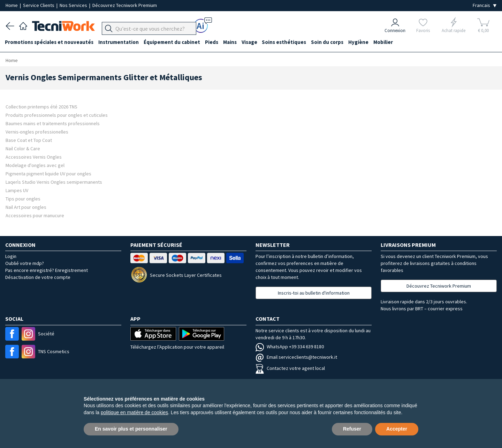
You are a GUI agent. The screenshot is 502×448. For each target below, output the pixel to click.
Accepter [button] (397, 429)
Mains (233, 42)
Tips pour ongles (23, 199)
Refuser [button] (352, 429)
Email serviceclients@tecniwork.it (296, 357)
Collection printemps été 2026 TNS (41, 107)
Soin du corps (333, 42)
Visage (254, 42)
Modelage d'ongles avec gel (35, 165)
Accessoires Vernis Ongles (34, 157)
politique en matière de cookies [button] (134, 412)
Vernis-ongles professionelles (37, 132)
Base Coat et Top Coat (29, 140)
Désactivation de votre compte (38, 277)
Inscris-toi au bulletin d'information (314, 293)
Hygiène (365, 42)
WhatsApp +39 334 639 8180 (290, 347)
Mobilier (390, 42)
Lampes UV (17, 190)
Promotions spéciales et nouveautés (50, 42)
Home (12, 5)
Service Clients (39, 5)
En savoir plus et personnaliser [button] (131, 429)
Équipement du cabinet (174, 42)
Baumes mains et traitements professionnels (53, 123)
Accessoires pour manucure (35, 215)
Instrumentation (120, 42)
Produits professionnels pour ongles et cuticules (57, 115)
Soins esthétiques (289, 42)
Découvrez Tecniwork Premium (125, 5)
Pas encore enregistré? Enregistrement (47, 270)
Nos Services (74, 5)
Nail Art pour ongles (26, 207)
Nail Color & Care (23, 148)
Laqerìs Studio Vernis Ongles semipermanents (54, 182)
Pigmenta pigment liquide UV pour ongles (48, 173)
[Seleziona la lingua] (485, 5)
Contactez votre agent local (290, 368)
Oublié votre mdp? (25, 263)
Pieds (214, 42)
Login (11, 256)
